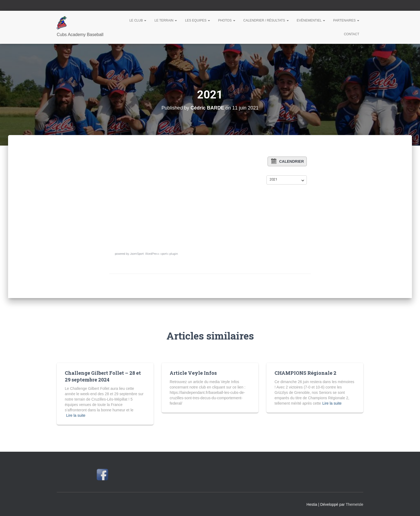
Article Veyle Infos (193, 373)
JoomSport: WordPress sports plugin (154, 254)
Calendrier (287, 161)
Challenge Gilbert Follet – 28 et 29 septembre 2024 (103, 376)
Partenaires (346, 20)
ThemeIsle (355, 504)
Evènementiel (311, 20)
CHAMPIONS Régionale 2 (305, 373)
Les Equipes (197, 20)
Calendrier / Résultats (266, 20)
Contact (352, 34)
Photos (227, 20)
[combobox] (287, 179)
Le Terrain (166, 20)
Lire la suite (76, 415)
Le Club (138, 20)
